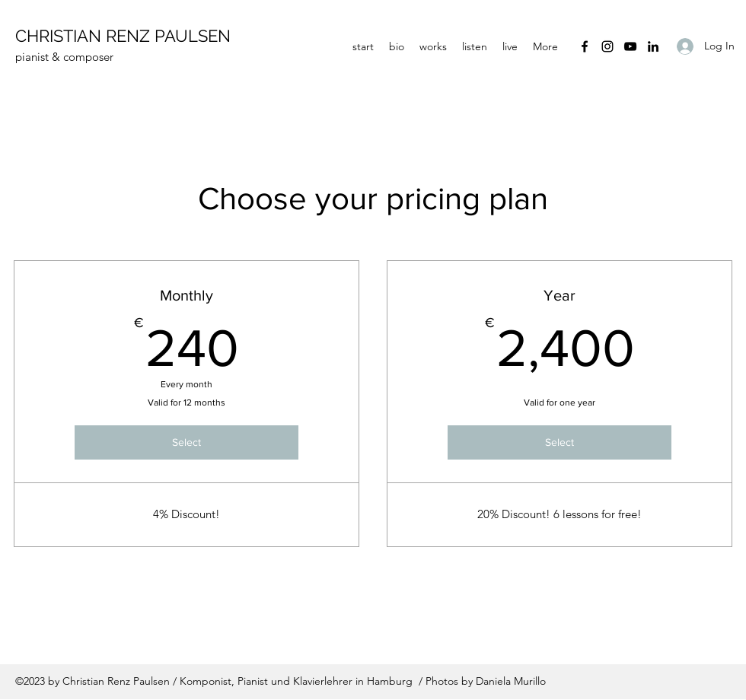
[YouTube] (630, 46)
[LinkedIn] (653, 46)
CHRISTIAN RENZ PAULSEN (123, 36)
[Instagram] (607, 46)
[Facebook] (585, 46)
